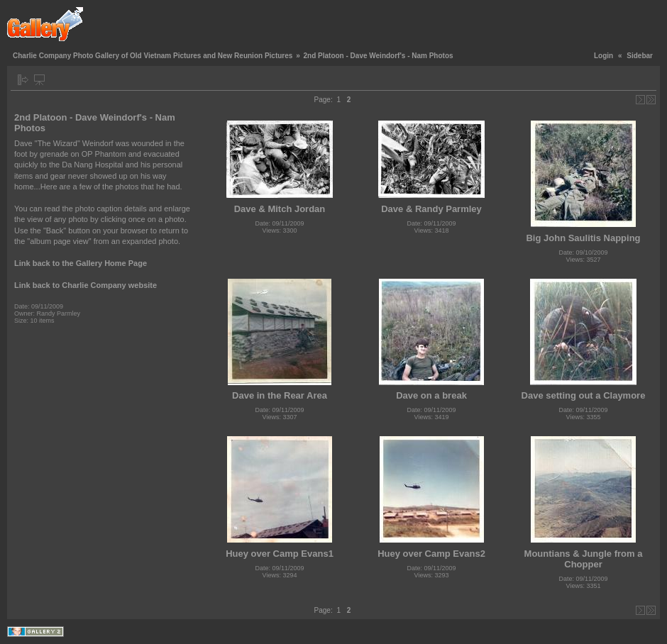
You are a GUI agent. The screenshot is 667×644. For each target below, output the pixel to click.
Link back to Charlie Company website (86, 285)
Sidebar (640, 56)
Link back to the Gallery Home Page (81, 263)
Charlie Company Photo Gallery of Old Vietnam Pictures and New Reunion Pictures (153, 56)
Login (603, 56)
